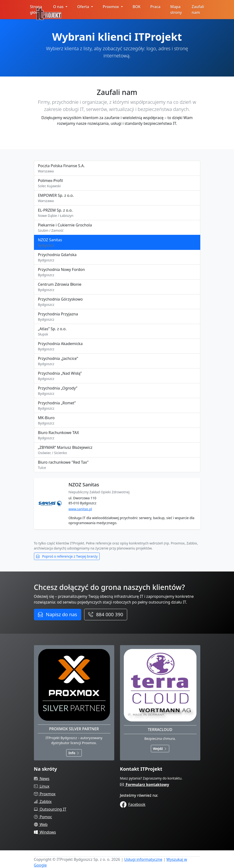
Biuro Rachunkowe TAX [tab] (117, 435)
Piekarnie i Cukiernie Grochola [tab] (117, 228)
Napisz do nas (58, 614)
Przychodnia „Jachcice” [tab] (117, 361)
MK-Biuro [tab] (117, 420)
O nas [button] (59, 7)
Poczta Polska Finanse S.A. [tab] (117, 168)
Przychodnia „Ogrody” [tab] (117, 391)
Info (74, 753)
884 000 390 (106, 614)
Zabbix (43, 802)
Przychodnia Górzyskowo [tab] (117, 302)
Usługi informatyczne (143, 859)
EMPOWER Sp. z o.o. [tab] (117, 198)
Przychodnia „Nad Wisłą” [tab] (117, 376)
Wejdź (160, 749)
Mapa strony (176, 10)
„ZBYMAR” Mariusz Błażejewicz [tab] (117, 450)
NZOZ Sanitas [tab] (117, 242)
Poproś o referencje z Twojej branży (67, 556)
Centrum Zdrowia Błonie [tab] (117, 287)
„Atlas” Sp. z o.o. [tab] (117, 331)
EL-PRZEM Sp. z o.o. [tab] (117, 213)
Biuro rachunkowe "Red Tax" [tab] (117, 465)
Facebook (133, 804)
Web (41, 824)
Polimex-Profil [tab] (117, 183)
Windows (45, 832)
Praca (155, 7)
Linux (42, 786)
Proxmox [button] (111, 7)
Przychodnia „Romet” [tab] (117, 406)
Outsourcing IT (50, 809)
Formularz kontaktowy (145, 785)
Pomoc (43, 817)
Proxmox (45, 794)
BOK (137, 7)
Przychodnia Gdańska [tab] (117, 257)
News (42, 779)
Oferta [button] (84, 7)
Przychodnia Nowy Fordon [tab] (117, 272)
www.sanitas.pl (80, 509)
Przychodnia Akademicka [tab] (117, 346)
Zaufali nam (198, 10)
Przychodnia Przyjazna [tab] (117, 317)
